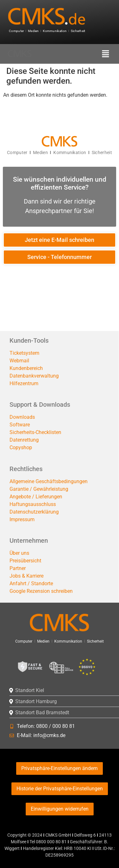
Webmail (19, 361)
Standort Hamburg (36, 701)
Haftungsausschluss (33, 504)
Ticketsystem (24, 353)
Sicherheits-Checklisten (35, 432)
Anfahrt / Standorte (31, 583)
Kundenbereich (26, 368)
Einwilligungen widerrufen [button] (60, 809)
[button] (105, 54)
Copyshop (21, 447)
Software (20, 425)
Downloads (22, 417)
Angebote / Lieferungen (36, 497)
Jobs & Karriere (26, 576)
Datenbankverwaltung (34, 376)
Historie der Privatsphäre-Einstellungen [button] (60, 789)
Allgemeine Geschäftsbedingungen (49, 481)
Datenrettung (24, 440)
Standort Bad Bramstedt (42, 713)
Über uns (19, 553)
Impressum (22, 519)
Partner (18, 568)
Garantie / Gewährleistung (39, 489)
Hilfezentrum (24, 383)
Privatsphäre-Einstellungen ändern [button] (60, 768)
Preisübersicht (25, 561)
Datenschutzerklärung (34, 512)
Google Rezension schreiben (41, 591)
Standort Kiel (30, 690)
